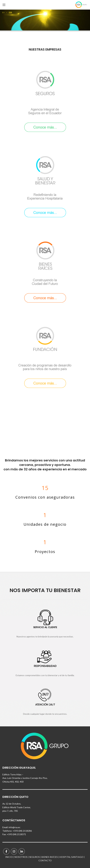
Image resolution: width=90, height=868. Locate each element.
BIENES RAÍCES (50, 857)
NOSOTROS (21, 857)
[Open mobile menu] (4, 5)
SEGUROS (34, 857)
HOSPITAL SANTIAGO (71, 857)
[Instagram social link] (14, 851)
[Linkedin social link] (22, 851)
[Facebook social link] (6, 851)
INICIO (9, 857)
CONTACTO (45, 860)
